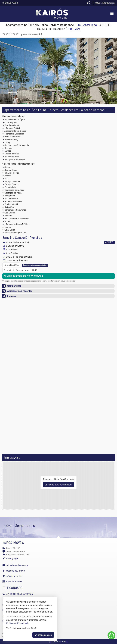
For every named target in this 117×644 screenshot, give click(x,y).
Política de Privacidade (18, 623)
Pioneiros (36, 238)
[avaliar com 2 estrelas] (7, 34)
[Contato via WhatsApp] (111, 635)
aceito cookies (43, 635)
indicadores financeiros (17, 565)
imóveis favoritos (14, 576)
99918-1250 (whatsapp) (20, 594)
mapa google (12, 558)
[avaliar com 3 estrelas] (11, 34)
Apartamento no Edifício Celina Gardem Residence (40, 25)
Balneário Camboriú (15, 238)
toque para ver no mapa (59, 485)
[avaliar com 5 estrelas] (17, 34)
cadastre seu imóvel (15, 571)
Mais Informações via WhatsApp (23, 276)
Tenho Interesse (58, 642)
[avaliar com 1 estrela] (4, 34)
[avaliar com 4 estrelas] (14, 34)
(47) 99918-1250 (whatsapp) (103, 3)
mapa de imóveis (14, 581)
